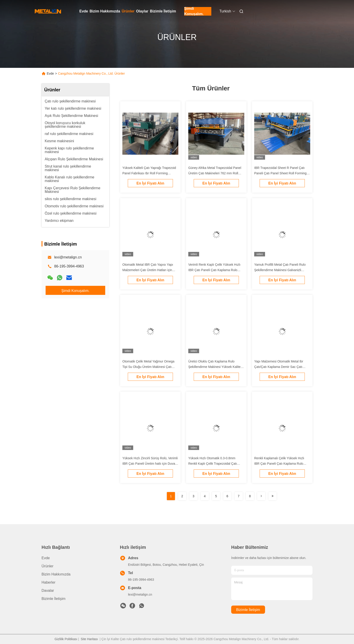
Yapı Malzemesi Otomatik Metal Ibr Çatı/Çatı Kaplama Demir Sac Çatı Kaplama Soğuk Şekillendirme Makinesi (282, 367)
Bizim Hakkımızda (105, 11)
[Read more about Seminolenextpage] (261, 496)
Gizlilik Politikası (66, 639)
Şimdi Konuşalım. (194, 11)
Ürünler (128, 11)
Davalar (48, 591)
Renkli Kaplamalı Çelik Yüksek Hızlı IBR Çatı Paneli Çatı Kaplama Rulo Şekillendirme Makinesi (279, 464)
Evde (84, 11)
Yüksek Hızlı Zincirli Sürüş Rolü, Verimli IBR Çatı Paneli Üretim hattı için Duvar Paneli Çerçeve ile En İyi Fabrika (150, 464)
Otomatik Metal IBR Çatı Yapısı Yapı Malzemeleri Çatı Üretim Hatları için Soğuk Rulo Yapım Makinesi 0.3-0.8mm (150, 270)
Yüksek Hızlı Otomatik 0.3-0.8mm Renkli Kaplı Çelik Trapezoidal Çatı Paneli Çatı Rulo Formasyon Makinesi (215, 464)
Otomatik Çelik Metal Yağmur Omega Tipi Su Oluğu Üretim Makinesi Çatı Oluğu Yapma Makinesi (148, 367)
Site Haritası (89, 639)
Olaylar (142, 11)
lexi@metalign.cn (68, 257)
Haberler (48, 582)
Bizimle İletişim (163, 11)
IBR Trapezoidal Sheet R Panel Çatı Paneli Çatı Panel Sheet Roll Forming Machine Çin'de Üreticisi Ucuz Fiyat (280, 173)
